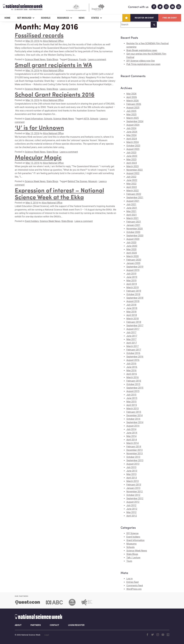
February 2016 (134, 381)
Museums (131, 544)
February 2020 (134, 260)
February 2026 (134, 104)
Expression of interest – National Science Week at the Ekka (59, 193)
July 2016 (131, 364)
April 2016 (132, 374)
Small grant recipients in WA (53, 65)
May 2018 (131, 312)
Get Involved (24, 18)
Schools (46, 18)
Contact (54, 625)
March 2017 (132, 346)
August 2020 (133, 239)
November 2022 (134, 170)
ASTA (86, 119)
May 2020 (131, 249)
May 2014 (131, 436)
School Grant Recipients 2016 (55, 94)
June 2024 (132, 132)
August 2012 (133, 502)
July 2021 (131, 204)
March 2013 (132, 481)
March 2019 (132, 287)
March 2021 (132, 218)
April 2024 (132, 139)
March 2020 (132, 256)
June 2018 (132, 308)
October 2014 (133, 419)
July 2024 (131, 128)
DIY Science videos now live (141, 61)
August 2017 (133, 329)
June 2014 (132, 433)
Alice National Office (53, 41)
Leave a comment (97, 59)
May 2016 (131, 371)
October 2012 (133, 495)
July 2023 (131, 153)
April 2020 (132, 253)
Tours (129, 561)
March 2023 (132, 166)
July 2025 (131, 111)
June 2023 (132, 156)
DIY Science (132, 533)
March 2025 (132, 118)
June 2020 (132, 246)
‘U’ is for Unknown (39, 127)
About (18, 625)
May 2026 (131, 94)
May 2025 (131, 115)
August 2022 (133, 173)
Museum (93, 181)
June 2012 (132, 509)
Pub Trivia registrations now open (143, 64)
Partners (36, 625)
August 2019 (133, 270)
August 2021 (133, 201)
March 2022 (132, 191)
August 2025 (133, 108)
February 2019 (134, 291)
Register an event (144, 18)
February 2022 (134, 194)
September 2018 (135, 298)
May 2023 (131, 159)
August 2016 (133, 360)
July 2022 (131, 177)
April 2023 (132, 163)
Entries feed (132, 582)
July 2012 (131, 505)
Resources (63, 18)
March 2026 (132, 101)
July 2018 (131, 305)
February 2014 (134, 447)
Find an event (170, 18)
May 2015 (131, 402)
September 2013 (135, 460)
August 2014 (133, 426)
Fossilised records (39, 35)
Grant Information (34, 119)
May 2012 (131, 512)
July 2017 (131, 332)
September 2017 (135, 326)
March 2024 (132, 142)
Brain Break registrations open (142, 50)
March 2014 (132, 443)
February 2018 (134, 322)
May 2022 (131, 184)
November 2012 (134, 492)
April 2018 (132, 315)
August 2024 (133, 125)
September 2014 (135, 422)
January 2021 (133, 225)
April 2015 (132, 405)
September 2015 (135, 388)
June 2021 (132, 208)
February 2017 (134, 350)
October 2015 (133, 384)
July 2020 (131, 243)
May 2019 (131, 281)
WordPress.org (134, 589)
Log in (129, 579)
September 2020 (135, 236)
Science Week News (35, 59)
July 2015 (131, 395)
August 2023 (133, 149)
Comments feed (135, 586)
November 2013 (134, 454)
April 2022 (132, 187)
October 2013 (133, 457)
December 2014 (134, 415)
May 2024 (131, 135)
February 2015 (134, 412)
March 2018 (132, 319)
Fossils (83, 59)
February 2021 (134, 222)
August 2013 (133, 464)
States (95, 18)
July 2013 (131, 467)
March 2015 (132, 409)
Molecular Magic (38, 157)
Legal (47, 635)
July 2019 (131, 274)
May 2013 (131, 474)
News (82, 18)
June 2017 (132, 336)
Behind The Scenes (78, 181)
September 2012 (135, 498)
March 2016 (132, 377)
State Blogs (52, 59)
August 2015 (133, 391)
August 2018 (133, 301)
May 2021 (131, 211)
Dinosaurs (73, 59)
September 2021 (135, 198)
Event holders (32, 221)
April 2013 (132, 478)
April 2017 (132, 343)
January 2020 (133, 263)
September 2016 (135, 357)
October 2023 (133, 146)
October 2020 (133, 232)
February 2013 (134, 485)
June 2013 (132, 471)
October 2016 (133, 353)
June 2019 (132, 277)
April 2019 (132, 284)
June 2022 (132, 180)
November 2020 (134, 229)
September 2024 (135, 121)
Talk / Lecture (133, 558)
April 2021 (132, 215)
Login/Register (76, 625)
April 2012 (132, 516)
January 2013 (133, 488)
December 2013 (134, 450)
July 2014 (131, 429)
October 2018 (133, 294)
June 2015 (132, 398)
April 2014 (132, 440)
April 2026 (132, 97)
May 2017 (131, 339)
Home (7, 18)
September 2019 (135, 267)
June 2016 (132, 367)
